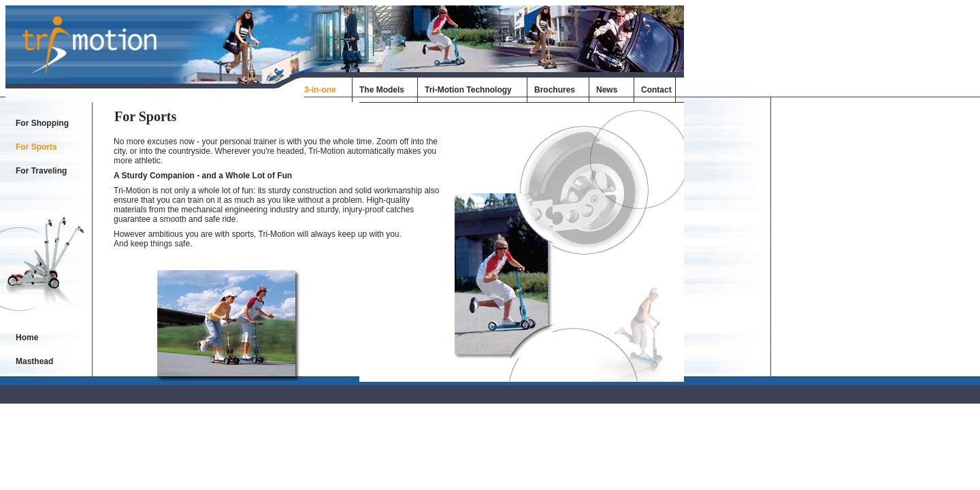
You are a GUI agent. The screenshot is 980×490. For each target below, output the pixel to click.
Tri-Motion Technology (468, 90)
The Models (382, 90)
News (607, 90)
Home (27, 338)
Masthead (34, 361)
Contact (656, 90)
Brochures (555, 90)
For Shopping (42, 123)
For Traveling (41, 171)
